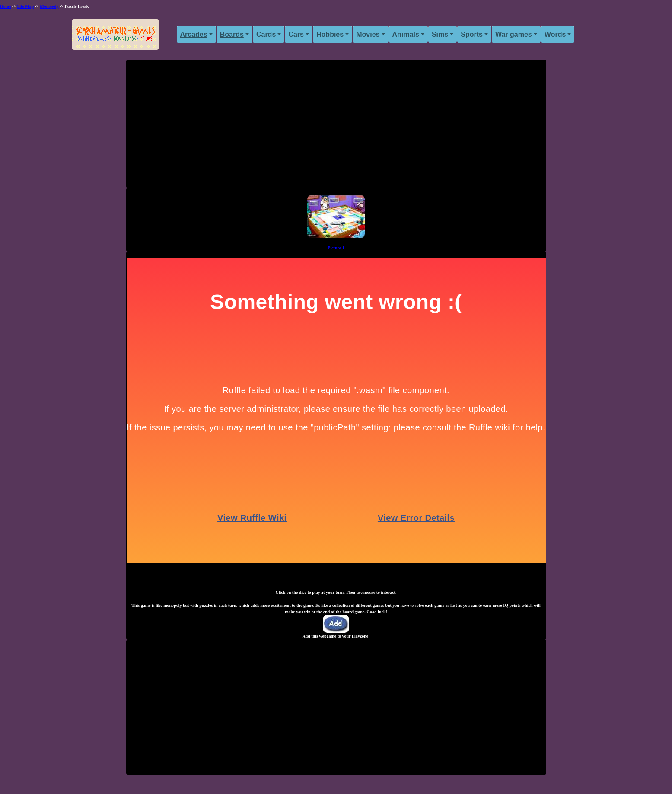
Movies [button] (368, 34)
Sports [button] (472, 34)
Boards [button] (232, 34)
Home (6, 6)
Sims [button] (440, 34)
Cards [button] (266, 34)
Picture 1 (336, 248)
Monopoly (49, 6)
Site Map (26, 6)
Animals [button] (406, 34)
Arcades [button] (194, 34)
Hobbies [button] (330, 34)
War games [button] (514, 34)
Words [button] (555, 34)
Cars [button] (296, 34)
